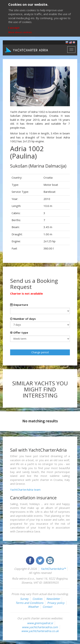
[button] (15, 86)
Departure (19, 305)
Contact (47, 607)
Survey (24, 599)
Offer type (19, 332)
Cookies (37, 599)
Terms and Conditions (29, 603)
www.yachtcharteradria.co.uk (40, 631)
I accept (14, 28)
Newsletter (53, 599)
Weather (33, 607)
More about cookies (20, 32)
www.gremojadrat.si (40, 623)
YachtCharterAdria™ (53, 569)
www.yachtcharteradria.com (40, 627)
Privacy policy (56, 603)
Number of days (23, 319)
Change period (40, 352)
